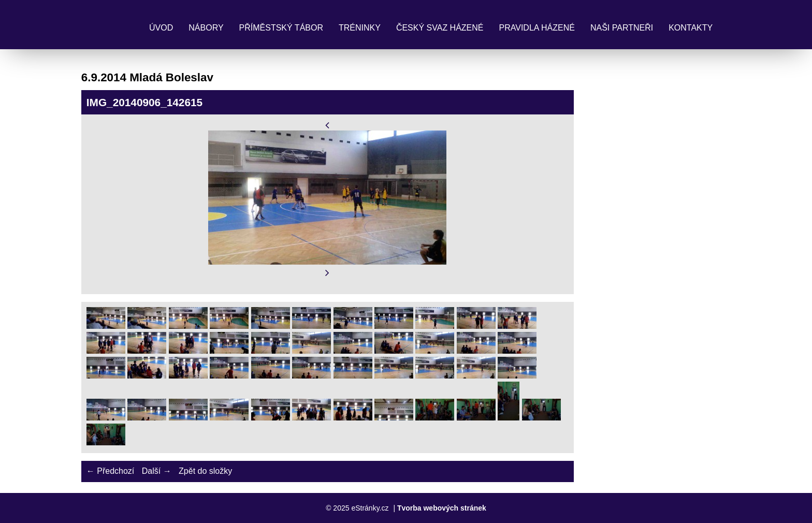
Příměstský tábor (281, 28)
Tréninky (360, 28)
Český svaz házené (440, 28)
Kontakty (691, 28)
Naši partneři (622, 28)
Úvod (161, 28)
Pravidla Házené (537, 28)
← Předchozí (110, 471)
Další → (157, 471)
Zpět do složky (205, 471)
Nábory (206, 28)
